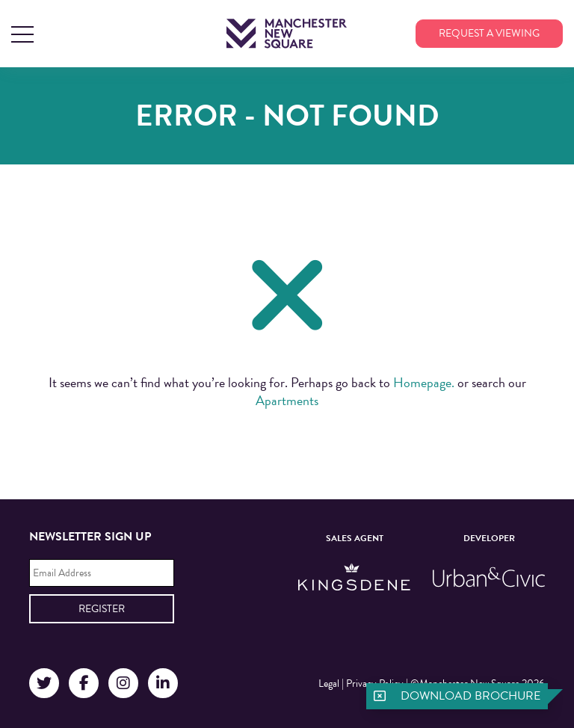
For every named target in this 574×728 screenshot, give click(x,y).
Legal (329, 684)
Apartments (287, 400)
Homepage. (424, 382)
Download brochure (470, 696)
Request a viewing (489, 33)
